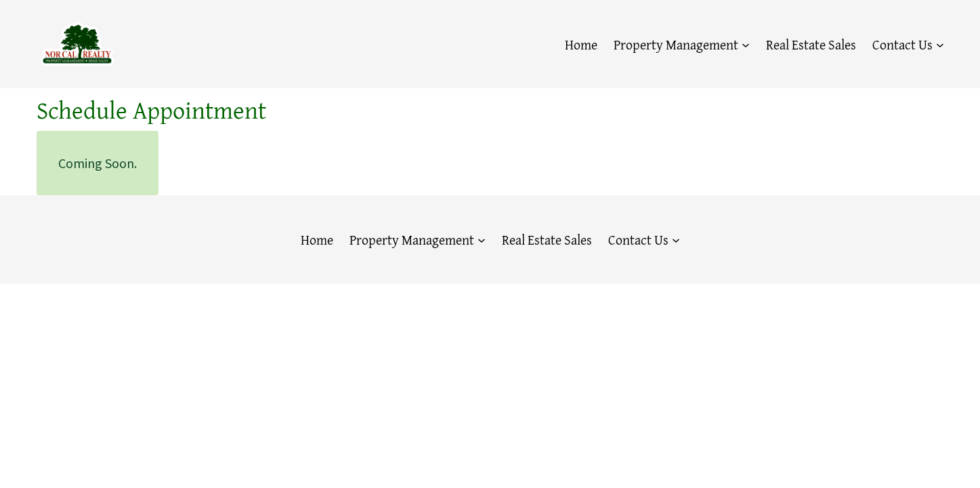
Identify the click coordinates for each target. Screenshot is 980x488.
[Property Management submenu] (746, 44)
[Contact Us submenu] (940, 44)
